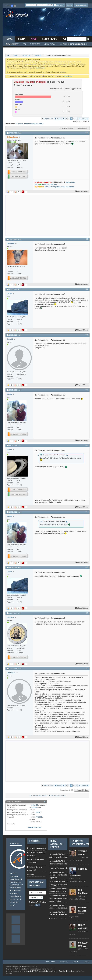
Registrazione (81, 5)
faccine (34, 808)
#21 (87, 133)
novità (22, 39)
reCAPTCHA (33, 971)
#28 (87, 567)
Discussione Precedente (38, 795)
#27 (87, 512)
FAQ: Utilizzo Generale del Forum (36, 854)
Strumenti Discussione (67, 128)
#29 (87, 613)
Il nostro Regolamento (37, 848)
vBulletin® (21, 967)
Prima (58, 119)
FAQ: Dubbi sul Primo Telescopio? (36, 861)
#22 (87, 239)
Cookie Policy (50, 962)
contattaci (63, 72)
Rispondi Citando (82, 191)
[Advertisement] (74, 23)
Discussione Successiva (57, 795)
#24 (87, 335)
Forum (9, 39)
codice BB (34, 805)
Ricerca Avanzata (76, 44)
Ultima (85, 119)
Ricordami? (59, 5)
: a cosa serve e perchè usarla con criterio (54, 187)
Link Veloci (64, 44)
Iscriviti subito (41, 68)
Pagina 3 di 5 (49, 119)
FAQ (25, 44)
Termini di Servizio (67, 971)
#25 (87, 390)
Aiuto (70, 5)
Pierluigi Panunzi (83, 909)
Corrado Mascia (83, 944)
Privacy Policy (52, 971)
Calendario (35, 44)
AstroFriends (50, 39)
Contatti (76, 962)
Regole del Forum (35, 827)
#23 (87, 289)
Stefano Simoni (83, 853)
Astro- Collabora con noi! (46, 185)
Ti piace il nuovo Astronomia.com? (30, 124)
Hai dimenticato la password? (35, 868)
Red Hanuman (83, 892)
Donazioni (11, 45)
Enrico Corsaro (83, 927)
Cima (87, 790)
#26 (87, 445)
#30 (87, 668)
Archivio (31, 874)
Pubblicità (64, 962)
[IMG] (38, 812)
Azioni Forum (50, 44)
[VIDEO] (39, 817)
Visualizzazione (81, 128)
